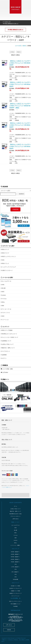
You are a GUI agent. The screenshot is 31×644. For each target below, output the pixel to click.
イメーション (5, 320)
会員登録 (4, 355)
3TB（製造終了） (16, 572)
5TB (16, 577)
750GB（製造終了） (15, 562)
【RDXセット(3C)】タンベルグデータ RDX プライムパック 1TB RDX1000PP (20, 125)
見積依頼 (9, 630)
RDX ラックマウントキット (16, 601)
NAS (3, 260)
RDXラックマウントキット (8, 256)
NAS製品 (16, 606)
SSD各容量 (16, 579)
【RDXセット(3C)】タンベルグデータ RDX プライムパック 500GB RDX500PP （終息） (20, 106)
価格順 (24, 46)
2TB (16, 569)
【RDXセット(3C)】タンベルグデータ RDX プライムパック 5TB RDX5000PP (20, 63)
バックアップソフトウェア (8, 267)
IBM (2, 306)
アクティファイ (5, 313)
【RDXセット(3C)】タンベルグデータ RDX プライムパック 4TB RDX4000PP (20, 84)
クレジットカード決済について (9, 337)
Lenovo (3, 295)
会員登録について (6, 341)
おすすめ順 (18, 46)
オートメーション (16, 596)
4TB (16, 574)
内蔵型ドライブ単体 (15, 591)
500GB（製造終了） (15, 557)
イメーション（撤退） (15, 545)
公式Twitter (4, 372)
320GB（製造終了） (15, 554)
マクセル (4, 299)
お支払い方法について (7, 344)
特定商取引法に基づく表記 (15, 514)
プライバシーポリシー (15, 516)
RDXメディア (5, 249)
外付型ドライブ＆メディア (15, 588)
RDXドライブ (5, 253)
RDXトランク (5, 263)
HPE (3, 285)
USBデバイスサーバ (7, 270)
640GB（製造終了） (15, 559)
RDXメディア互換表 (7, 330)
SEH (3, 316)
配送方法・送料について (8, 348)
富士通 (3, 288)
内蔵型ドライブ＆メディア (15, 593)
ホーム (16, 506)
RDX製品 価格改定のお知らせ (15, 30)
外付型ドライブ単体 (15, 586)
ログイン (4, 358)
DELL (3, 302)
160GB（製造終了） (15, 552)
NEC (3, 292)
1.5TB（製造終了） (16, 567)
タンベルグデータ (6, 281)
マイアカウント (5, 351)
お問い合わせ (16, 519)
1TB (16, 564)
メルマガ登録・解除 (7, 369)
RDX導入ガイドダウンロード (9, 334)
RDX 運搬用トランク (16, 604)
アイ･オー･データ (6, 309)
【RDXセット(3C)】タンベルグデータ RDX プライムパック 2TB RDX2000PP (20, 146)
